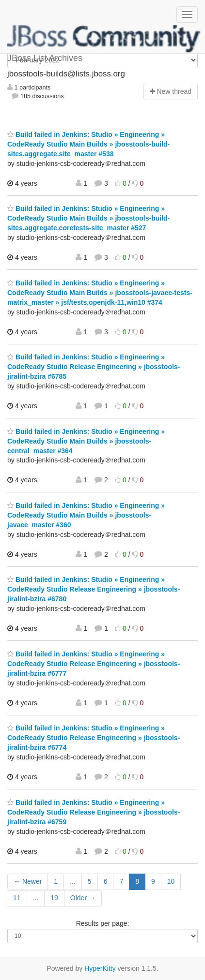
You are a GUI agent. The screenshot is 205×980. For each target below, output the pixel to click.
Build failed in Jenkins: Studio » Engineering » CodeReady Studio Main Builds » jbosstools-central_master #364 (86, 441)
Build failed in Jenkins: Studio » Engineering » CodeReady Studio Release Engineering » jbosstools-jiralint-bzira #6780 (94, 589)
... (73, 881)
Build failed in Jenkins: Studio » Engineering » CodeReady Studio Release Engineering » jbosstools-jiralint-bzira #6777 (94, 664)
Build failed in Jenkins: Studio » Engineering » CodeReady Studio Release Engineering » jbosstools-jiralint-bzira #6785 (94, 367)
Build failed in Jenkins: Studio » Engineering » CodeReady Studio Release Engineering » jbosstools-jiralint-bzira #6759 (94, 812)
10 (171, 881)
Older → (83, 898)
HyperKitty (100, 968)
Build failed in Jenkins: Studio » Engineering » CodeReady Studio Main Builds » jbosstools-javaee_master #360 (86, 515)
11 (17, 898)
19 (54, 898)
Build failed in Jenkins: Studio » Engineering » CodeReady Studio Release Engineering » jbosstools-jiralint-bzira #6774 (94, 738)
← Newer (28, 881)
